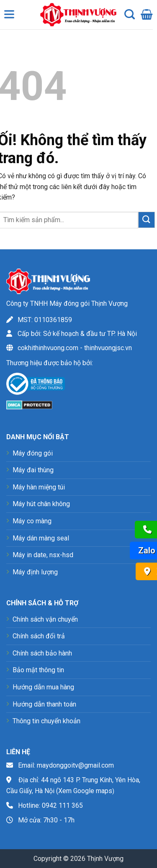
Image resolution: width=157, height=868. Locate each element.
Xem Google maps (85, 791)
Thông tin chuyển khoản (46, 721)
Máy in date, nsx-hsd (43, 555)
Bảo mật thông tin (38, 670)
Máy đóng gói (33, 453)
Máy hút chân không (41, 504)
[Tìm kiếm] (130, 15)
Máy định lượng (35, 572)
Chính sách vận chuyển (45, 619)
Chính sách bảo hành (42, 653)
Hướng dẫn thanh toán (44, 704)
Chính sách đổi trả (39, 636)
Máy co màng (32, 521)
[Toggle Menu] (11, 16)
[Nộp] (147, 220)
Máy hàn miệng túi (39, 487)
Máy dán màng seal (41, 538)
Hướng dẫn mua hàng (43, 687)
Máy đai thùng (33, 470)
